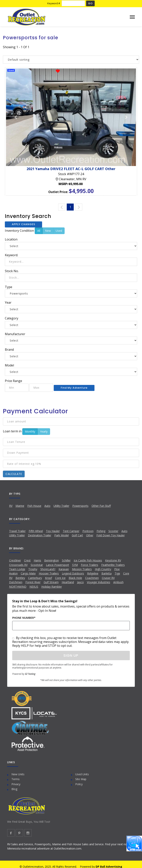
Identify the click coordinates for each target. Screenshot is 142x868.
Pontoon (88, 531)
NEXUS (34, 587)
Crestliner (15, 560)
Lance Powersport (58, 565)
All (39, 231)
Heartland (68, 582)
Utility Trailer (61, 506)
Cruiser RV (108, 578)
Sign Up (71, 655)
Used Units (82, 774)
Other (90, 535)
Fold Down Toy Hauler (111, 535)
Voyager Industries (99, 582)
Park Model (61, 535)
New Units (18, 774)
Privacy (16, 784)
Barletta (106, 573)
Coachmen (92, 578)
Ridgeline (93, 573)
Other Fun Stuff (101, 506)
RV (11, 506)
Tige (117, 573)
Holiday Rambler (52, 587)
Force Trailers (90, 565)
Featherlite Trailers (113, 565)
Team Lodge (17, 569)
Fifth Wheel (36, 531)
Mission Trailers (82, 569)
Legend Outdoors (73, 573)
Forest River (33, 582)
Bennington (52, 560)
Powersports (80, 506)
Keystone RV (113, 560)
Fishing (101, 531)
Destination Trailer (40, 535)
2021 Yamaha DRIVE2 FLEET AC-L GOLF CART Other (71, 169)
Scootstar (37, 565)
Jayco (80, 582)
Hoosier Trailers (49, 573)
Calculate (14, 474)
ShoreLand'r (48, 569)
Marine (20, 506)
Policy (79, 784)
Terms (16, 779)
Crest (27, 560)
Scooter (113, 531)
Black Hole (75, 578)
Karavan (64, 569)
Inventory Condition (19, 231)
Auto (47, 506)
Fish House (34, 506)
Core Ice (60, 578)
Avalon (13, 573)
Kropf (48, 578)
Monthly (30, 431)
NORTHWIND (18, 587)
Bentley (20, 578)
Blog (14, 789)
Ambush (118, 582)
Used (59, 231)
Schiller (66, 560)
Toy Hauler (53, 531)
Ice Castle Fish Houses (88, 560)
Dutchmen (16, 582)
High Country (103, 569)
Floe (117, 569)
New (48, 231)
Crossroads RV (18, 565)
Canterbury (35, 578)
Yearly (44, 431)
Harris (37, 560)
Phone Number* (24, 618)
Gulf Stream (51, 582)
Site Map (81, 779)
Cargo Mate (28, 573)
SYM (75, 565)
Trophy (33, 569)
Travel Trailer (17, 531)
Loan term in (12, 431)
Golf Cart (77, 535)
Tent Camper (71, 531)
